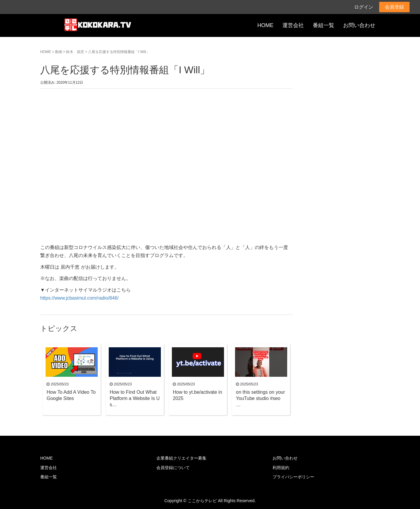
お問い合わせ (359, 25)
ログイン (364, 7)
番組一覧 (323, 25)
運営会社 (293, 25)
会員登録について (173, 468)
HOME (265, 25)
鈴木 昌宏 (75, 52)
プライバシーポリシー (293, 477)
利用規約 (281, 468)
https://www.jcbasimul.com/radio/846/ (79, 298)
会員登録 (394, 7)
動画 (59, 52)
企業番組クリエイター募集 (181, 458)
